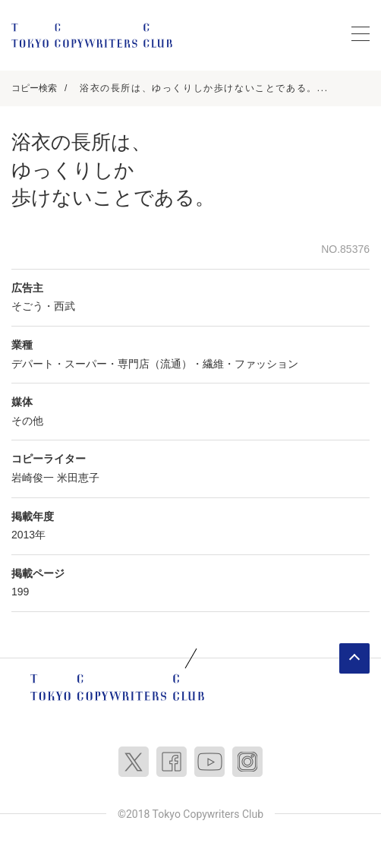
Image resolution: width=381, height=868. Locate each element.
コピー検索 (34, 88)
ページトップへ (354, 658)
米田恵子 (78, 478)
